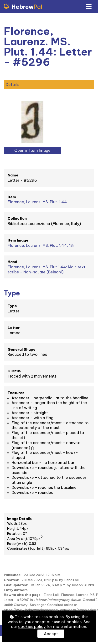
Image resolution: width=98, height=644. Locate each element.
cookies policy (32, 627)
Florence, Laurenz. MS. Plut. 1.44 (37, 202)
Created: (11, 580)
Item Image (18, 240)
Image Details (19, 519)
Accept (51, 634)
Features (16, 393)
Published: (13, 575)
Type (12, 306)
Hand (12, 262)
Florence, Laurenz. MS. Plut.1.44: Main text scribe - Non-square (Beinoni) (46, 269)
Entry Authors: (16, 590)
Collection (17, 218)
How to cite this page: (23, 595)
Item (12, 197)
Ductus (14, 371)
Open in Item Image (32, 150)
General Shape (22, 349)
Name (13, 175)
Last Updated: (16, 585)
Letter (14, 328)
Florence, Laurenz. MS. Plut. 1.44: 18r (41, 245)
